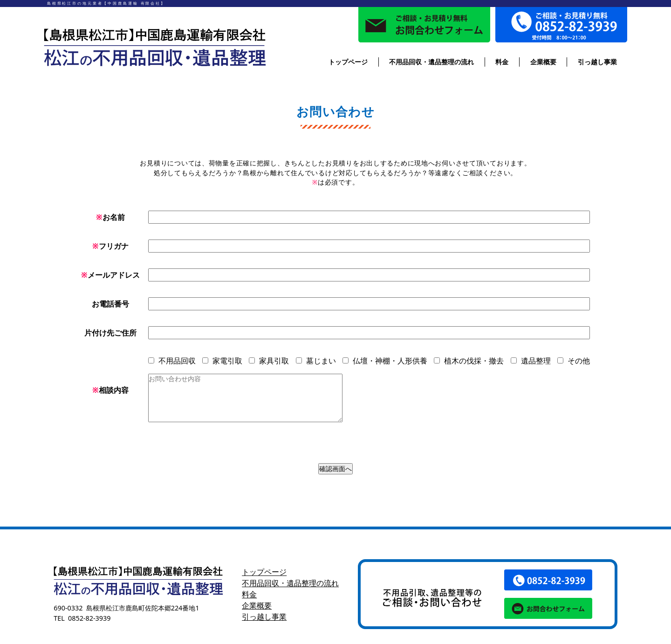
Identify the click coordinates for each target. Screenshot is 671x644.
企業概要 (543, 62)
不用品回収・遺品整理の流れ (431, 62)
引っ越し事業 (597, 62)
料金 (502, 62)
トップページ (348, 62)
